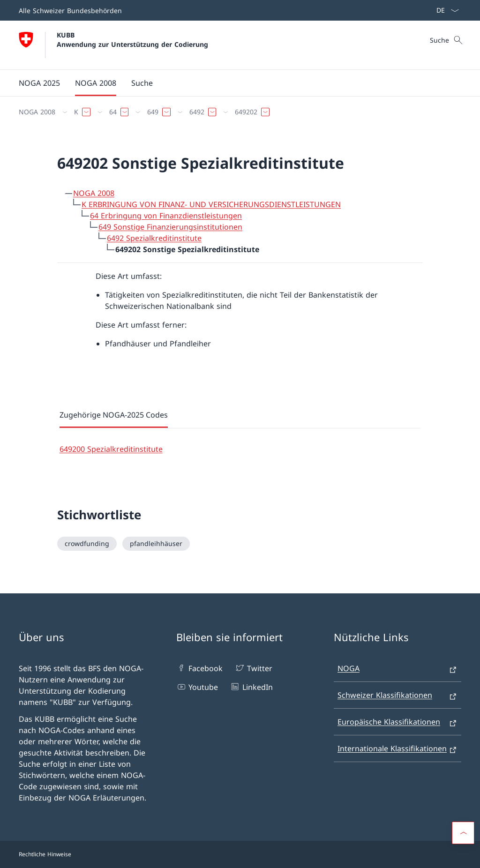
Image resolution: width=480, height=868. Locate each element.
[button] (463, 833)
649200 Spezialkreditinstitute (111, 449)
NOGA (349, 668)
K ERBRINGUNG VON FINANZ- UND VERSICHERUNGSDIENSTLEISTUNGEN (211, 204)
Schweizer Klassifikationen (385, 695)
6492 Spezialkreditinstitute (154, 238)
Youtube (197, 687)
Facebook (199, 668)
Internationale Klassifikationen (392, 748)
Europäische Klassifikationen (389, 722)
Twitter (253, 668)
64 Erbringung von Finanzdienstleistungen (166, 216)
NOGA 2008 (94, 193)
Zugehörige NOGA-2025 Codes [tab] (114, 415)
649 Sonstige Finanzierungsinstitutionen (170, 227)
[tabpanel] (240, 441)
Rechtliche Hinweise (45, 854)
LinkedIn (251, 687)
